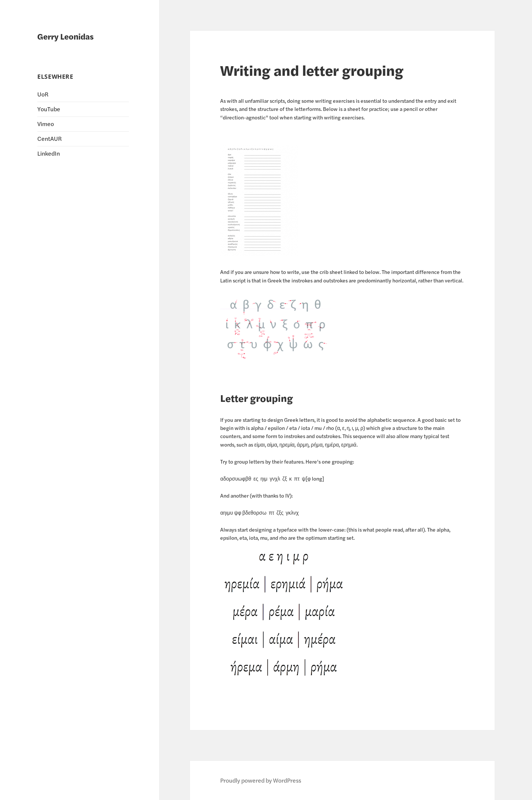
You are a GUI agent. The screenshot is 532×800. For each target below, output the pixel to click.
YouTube (49, 109)
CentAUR (50, 138)
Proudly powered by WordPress (261, 780)
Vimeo (46, 124)
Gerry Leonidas (66, 36)
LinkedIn (49, 153)
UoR (43, 94)
